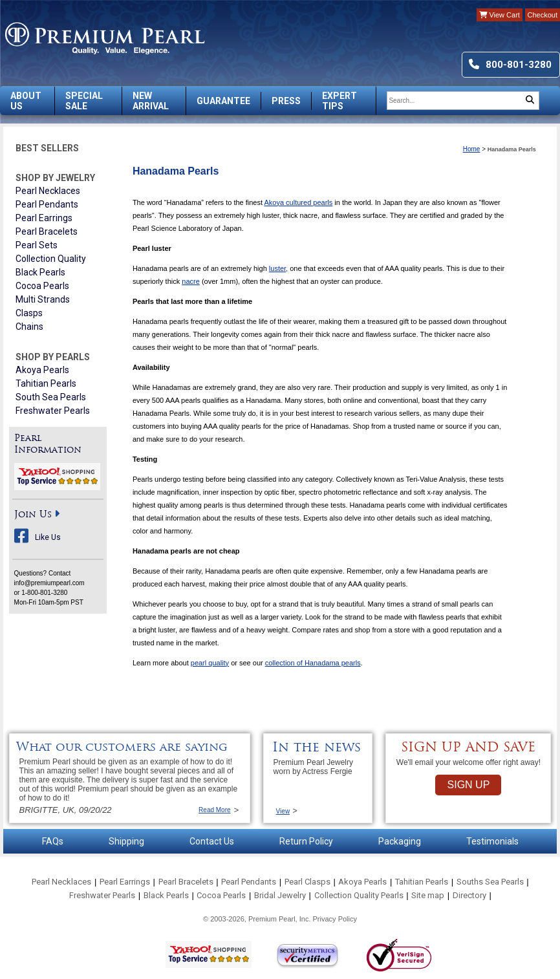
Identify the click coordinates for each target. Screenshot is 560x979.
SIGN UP (469, 785)
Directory (469, 895)
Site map (428, 895)
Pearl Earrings (44, 218)
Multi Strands (43, 299)
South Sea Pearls (51, 397)
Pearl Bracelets (47, 231)
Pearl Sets (37, 245)
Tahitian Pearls (46, 383)
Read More (214, 810)
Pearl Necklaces (48, 191)
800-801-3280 (519, 65)
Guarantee (223, 101)
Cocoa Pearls (42, 286)
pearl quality (210, 663)
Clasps (29, 313)
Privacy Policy (335, 919)
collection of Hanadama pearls (313, 663)
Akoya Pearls (42, 370)
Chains (29, 327)
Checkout (543, 15)
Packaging (400, 841)
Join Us (33, 515)
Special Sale (84, 101)
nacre (191, 281)
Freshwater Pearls (53, 411)
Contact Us (212, 841)
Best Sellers (47, 148)
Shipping (126, 841)
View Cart (500, 15)
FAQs (53, 841)
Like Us (48, 537)
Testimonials (492, 841)
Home (472, 149)
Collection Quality (51, 259)
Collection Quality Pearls (359, 895)
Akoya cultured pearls (298, 202)
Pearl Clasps (307, 882)
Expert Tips (339, 101)
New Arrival (151, 101)
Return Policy (306, 841)
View (283, 811)
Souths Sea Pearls (490, 882)
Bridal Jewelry (280, 895)
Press (286, 101)
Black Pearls (40, 272)
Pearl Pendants (47, 204)
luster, (278, 268)
